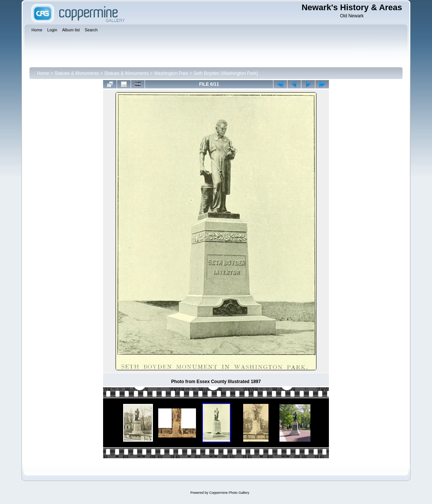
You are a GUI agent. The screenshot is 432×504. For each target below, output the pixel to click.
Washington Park (171, 73)
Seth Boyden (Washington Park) (226, 73)
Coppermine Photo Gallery (229, 493)
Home (43, 73)
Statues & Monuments (77, 73)
